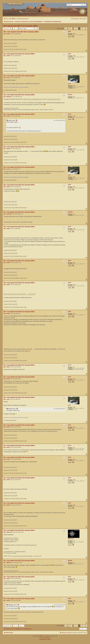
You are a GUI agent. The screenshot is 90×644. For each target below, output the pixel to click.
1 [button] (71, 28)
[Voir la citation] (17, 120)
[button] (66, 28)
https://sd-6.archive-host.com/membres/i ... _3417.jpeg (19, 294)
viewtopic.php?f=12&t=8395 (10, 43)
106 (74, 541)
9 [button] (81, 28)
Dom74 (69, 365)
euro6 (69, 84)
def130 (69, 32)
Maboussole (71, 539)
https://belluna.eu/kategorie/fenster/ (33, 99)
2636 (74, 34)
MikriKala (70, 95)
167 (74, 367)
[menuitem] (14, 19)
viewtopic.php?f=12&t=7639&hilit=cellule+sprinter (15, 49)
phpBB (41, 636)
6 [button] (75, 28)
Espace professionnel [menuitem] (22, 19)
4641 (74, 86)
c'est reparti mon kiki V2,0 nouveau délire (20, 26)
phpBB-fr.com (47, 638)
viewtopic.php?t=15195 (53, 99)
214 (74, 214)
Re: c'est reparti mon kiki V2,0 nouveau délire (21, 32)
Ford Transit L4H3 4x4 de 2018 (11, 108)
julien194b (70, 212)
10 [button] (84, 28)
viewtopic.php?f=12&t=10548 (10, 46)
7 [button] (77, 28)
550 (74, 97)
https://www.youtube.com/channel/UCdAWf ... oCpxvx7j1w (26, 556)
